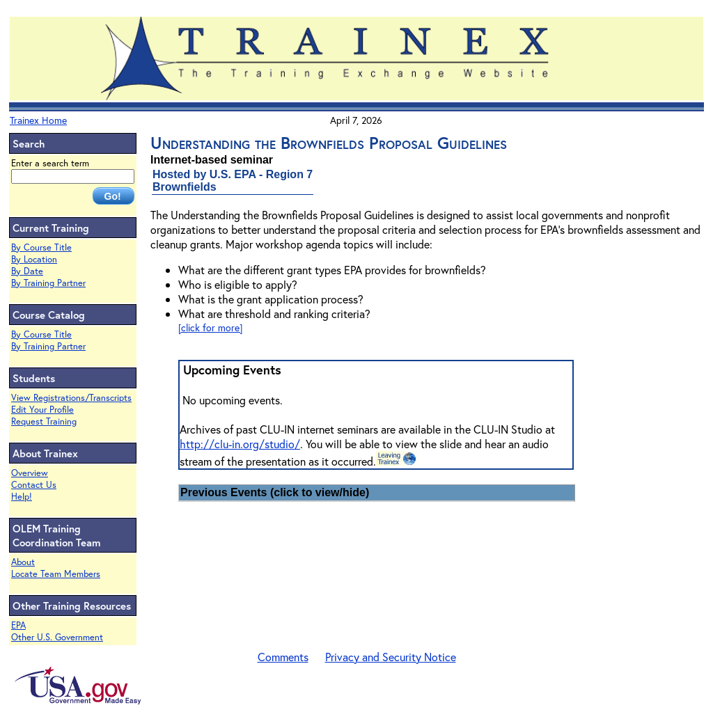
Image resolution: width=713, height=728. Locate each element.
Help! (22, 497)
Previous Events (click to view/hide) (275, 492)
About (23, 562)
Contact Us (34, 485)
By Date (27, 271)
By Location (34, 259)
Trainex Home (38, 120)
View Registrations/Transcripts (71, 398)
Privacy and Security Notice (391, 657)
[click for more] (210, 327)
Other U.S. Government (57, 637)
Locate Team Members (56, 574)
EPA (18, 625)
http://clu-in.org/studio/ (240, 444)
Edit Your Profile (42, 410)
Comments (283, 657)
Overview (30, 473)
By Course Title (41, 247)
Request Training (44, 421)
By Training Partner (48, 283)
